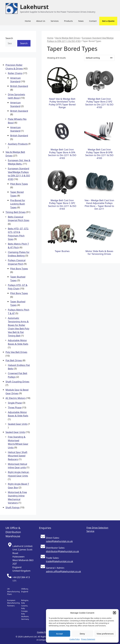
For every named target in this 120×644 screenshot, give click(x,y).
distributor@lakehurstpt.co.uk (62, 551)
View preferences (105, 634)
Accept (60, 634)
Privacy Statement (88, 639)
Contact (93, 21)
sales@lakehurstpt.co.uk (59, 541)
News (81, 21)
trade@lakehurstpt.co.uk (60, 561)
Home (28, 21)
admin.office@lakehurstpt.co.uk (63, 571)
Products (68, 21)
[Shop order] (99, 58)
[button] (114, 613)
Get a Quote (108, 21)
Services (55, 21)
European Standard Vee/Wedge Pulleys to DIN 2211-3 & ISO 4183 (80, 40)
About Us (41, 21)
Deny (82, 634)
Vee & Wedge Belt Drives (68, 38)
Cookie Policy (75, 639)
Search (9, 38)
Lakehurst (34, 7)
